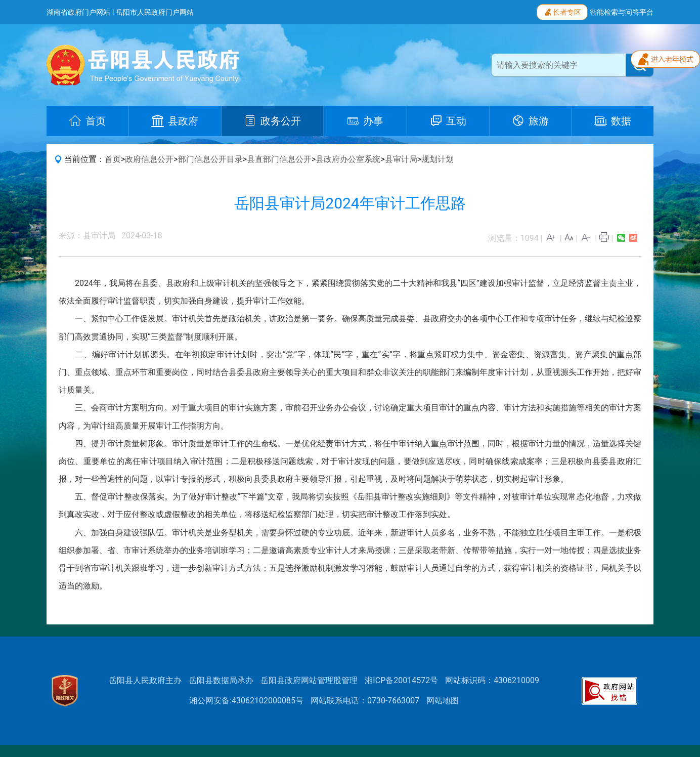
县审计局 (401, 159)
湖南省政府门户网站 (78, 12)
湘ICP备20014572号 (401, 680)
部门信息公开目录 (210, 159)
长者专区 (562, 11)
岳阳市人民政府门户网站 (155, 12)
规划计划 (438, 159)
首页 (113, 159)
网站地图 (443, 701)
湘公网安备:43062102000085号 (246, 701)
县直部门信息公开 (279, 159)
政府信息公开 (149, 159)
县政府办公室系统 (348, 159)
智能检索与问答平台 (622, 12)
